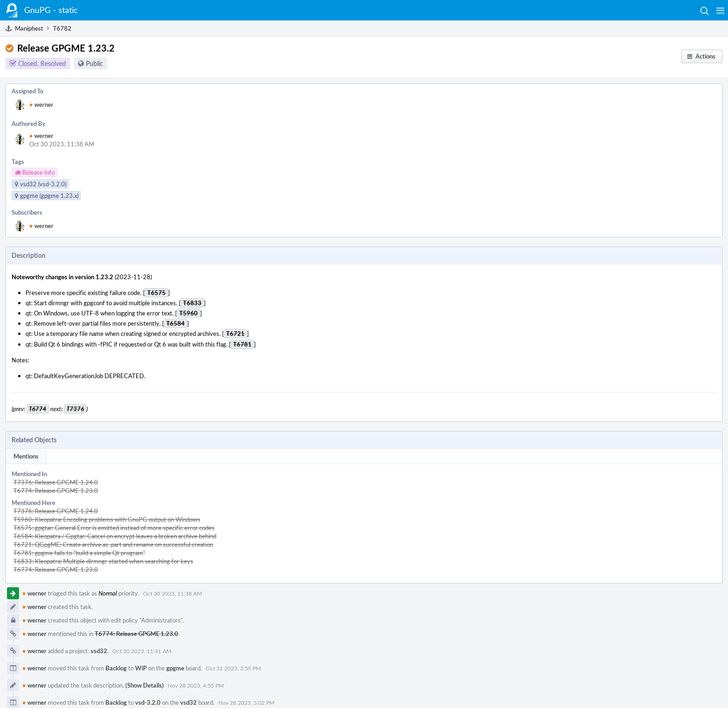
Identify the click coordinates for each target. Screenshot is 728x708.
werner (41, 105)
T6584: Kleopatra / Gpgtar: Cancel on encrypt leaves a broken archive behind (115, 536)
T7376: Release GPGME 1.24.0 (56, 482)
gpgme (175, 668)
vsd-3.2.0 (148, 702)
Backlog (116, 668)
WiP (141, 668)
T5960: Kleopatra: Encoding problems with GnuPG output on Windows (107, 519)
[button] (720, 10)
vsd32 (99, 651)
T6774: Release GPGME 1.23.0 (56, 491)
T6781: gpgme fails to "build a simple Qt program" (79, 553)
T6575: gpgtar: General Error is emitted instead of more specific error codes (114, 528)
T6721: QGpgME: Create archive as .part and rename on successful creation (113, 544)
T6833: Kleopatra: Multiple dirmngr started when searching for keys (103, 561)
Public (94, 63)
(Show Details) (145, 685)
